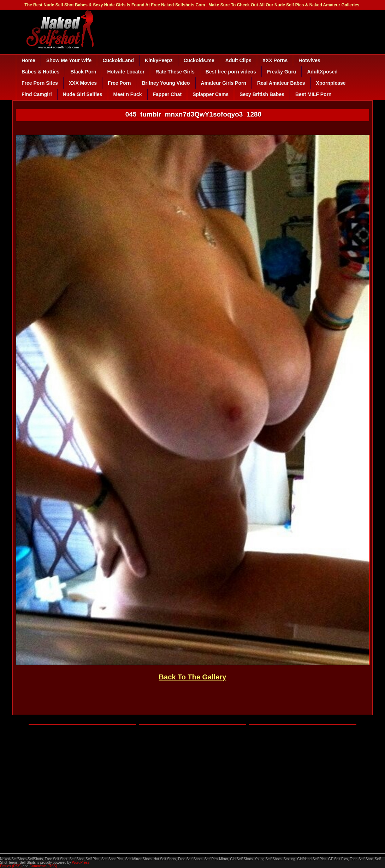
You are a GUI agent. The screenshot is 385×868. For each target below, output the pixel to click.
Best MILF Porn (313, 94)
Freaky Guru (282, 72)
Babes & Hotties (40, 72)
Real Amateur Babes (281, 83)
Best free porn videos (231, 72)
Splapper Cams (211, 94)
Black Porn (83, 72)
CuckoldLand (118, 60)
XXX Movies (83, 83)
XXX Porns (275, 60)
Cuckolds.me (199, 60)
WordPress (81, 863)
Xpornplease (331, 83)
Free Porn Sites (40, 83)
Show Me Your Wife (69, 60)
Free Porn (119, 83)
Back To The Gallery (193, 677)
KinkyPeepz (159, 60)
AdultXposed (322, 72)
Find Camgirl (37, 94)
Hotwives (309, 60)
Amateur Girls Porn (224, 83)
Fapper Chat (167, 94)
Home (28, 60)
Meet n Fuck (128, 94)
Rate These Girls (175, 72)
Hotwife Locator (126, 72)
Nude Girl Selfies (83, 94)
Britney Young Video (166, 83)
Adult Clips (238, 60)
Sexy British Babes (262, 94)
